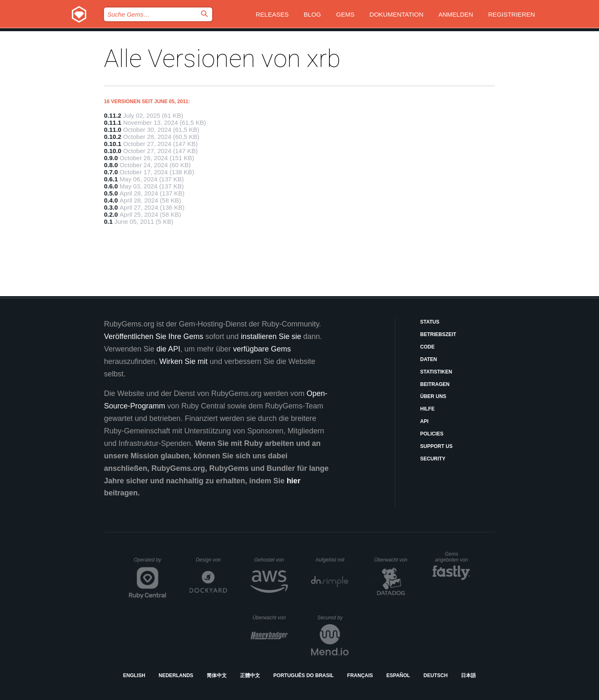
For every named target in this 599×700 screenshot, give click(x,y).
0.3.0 (111, 207)
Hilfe (427, 409)
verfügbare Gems (262, 349)
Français (360, 675)
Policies (432, 434)
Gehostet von (271, 560)
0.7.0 (111, 172)
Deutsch (436, 675)
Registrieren (511, 14)
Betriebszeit (438, 334)
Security (433, 459)
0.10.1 (113, 144)
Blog (312, 14)
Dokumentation (396, 14)
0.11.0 (113, 130)
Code (427, 347)
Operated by (150, 563)
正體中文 (250, 675)
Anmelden (456, 14)
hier (293, 481)
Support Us (436, 446)
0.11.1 (113, 122)
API (424, 421)
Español (398, 675)
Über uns (433, 396)
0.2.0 (111, 214)
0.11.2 (113, 115)
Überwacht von (392, 560)
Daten (428, 359)
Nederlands (176, 675)
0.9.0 (111, 158)
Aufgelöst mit (332, 560)
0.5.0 (111, 193)
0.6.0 (111, 186)
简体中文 (217, 675)
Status (430, 322)
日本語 (468, 675)
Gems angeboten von (453, 557)
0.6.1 (111, 179)
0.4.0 (111, 200)
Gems (345, 14)
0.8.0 (111, 165)
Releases (272, 14)
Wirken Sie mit (183, 361)
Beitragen (435, 384)
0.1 (108, 221)
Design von (212, 560)
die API (168, 349)
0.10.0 (113, 151)
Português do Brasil (303, 675)
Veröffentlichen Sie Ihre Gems (154, 336)
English (134, 675)
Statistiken (436, 372)
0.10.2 (113, 137)
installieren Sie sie (271, 336)
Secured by (333, 618)
